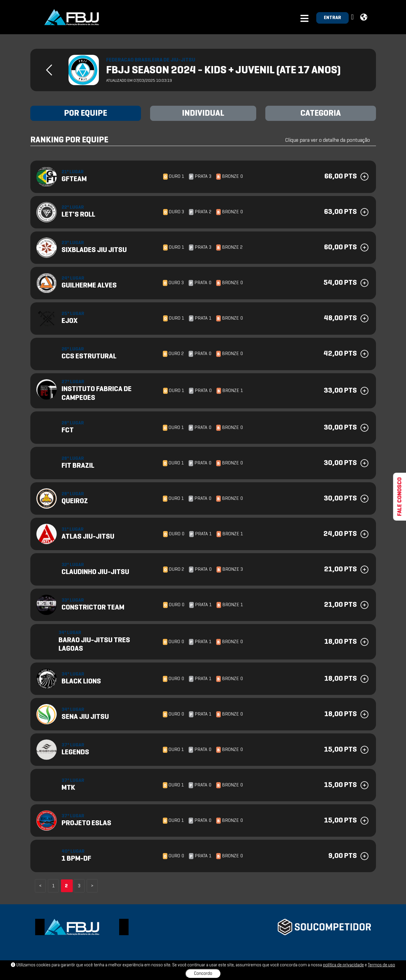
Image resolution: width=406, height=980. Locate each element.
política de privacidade (343, 965)
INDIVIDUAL (203, 114)
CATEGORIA (321, 114)
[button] (353, 17)
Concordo (203, 974)
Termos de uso (381, 965)
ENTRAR (332, 18)
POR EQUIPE (86, 114)
